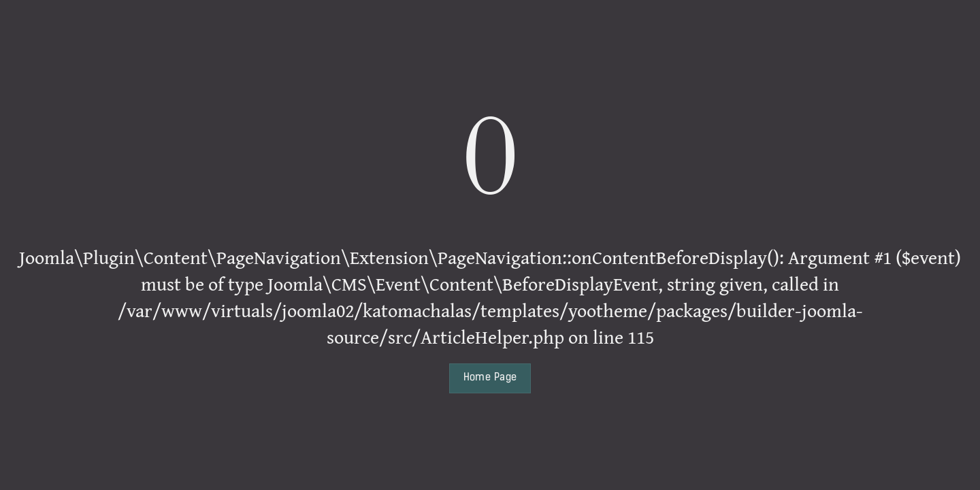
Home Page (490, 378)
